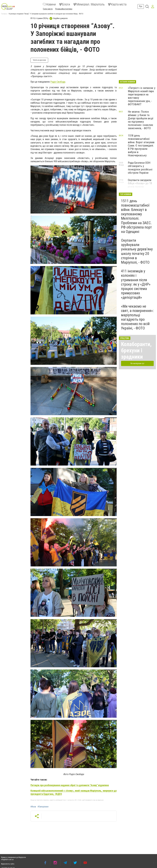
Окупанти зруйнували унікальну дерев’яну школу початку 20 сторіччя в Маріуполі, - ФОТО (137, 251)
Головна (4, 14)
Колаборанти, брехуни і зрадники (136, 351)
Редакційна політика (64, 9)
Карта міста (117, 4)
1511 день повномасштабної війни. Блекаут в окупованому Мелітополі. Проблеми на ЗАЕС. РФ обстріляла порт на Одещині (136, 216)
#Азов (33, 807)
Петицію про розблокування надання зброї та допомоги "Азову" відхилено (70, 785)
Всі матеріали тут (137, 363)
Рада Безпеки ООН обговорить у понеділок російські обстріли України (140, 168)
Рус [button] (141, 6)
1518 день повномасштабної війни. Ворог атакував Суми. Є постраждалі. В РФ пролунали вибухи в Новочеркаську (141, 145)
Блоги (65, 4)
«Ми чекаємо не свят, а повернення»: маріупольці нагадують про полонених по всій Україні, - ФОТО (137, 317)
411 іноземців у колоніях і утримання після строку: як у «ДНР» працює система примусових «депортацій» (136, 284)
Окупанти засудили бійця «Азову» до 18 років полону (140, 183)
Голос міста (48, 9)
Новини (49, 4)
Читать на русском (39, 60)
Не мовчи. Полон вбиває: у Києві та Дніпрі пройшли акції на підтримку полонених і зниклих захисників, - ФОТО (141, 120)
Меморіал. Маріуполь (89, 4)
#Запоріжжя (43, 807)
